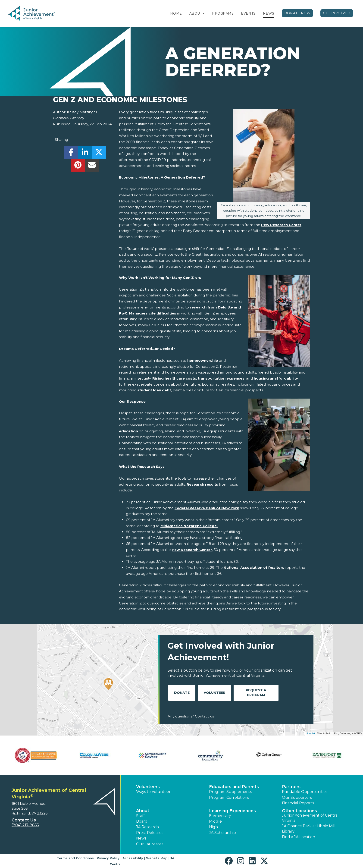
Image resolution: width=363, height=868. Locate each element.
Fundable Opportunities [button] (305, 792)
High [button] (213, 827)
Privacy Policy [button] (108, 858)
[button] (204, 13)
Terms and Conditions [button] (75, 858)
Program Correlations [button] (229, 797)
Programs (223, 13)
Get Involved (337, 13)
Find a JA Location (299, 837)
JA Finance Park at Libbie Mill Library (309, 829)
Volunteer (214, 693)
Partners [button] (291, 787)
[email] (92, 166)
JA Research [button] (147, 827)
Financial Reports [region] (298, 803)
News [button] (141, 838)
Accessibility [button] (133, 858)
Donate (182, 693)
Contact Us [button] (24, 820)
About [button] (143, 811)
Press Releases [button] (150, 833)
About (196, 13)
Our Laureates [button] (150, 844)
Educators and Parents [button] (234, 787)
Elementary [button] (220, 816)
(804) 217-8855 (25, 825)
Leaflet (311, 733)
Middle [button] (215, 821)
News (269, 13)
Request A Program (256, 693)
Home (176, 13)
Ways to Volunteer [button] (153, 792)
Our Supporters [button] (297, 797)
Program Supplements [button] (230, 792)
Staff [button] (141, 816)
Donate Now (297, 13)
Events (248, 13)
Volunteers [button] (148, 787)
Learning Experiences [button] (232, 811)
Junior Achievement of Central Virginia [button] (310, 818)
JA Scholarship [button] (222, 833)
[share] (71, 154)
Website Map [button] (157, 858)
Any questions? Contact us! (191, 716)
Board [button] (142, 821)
